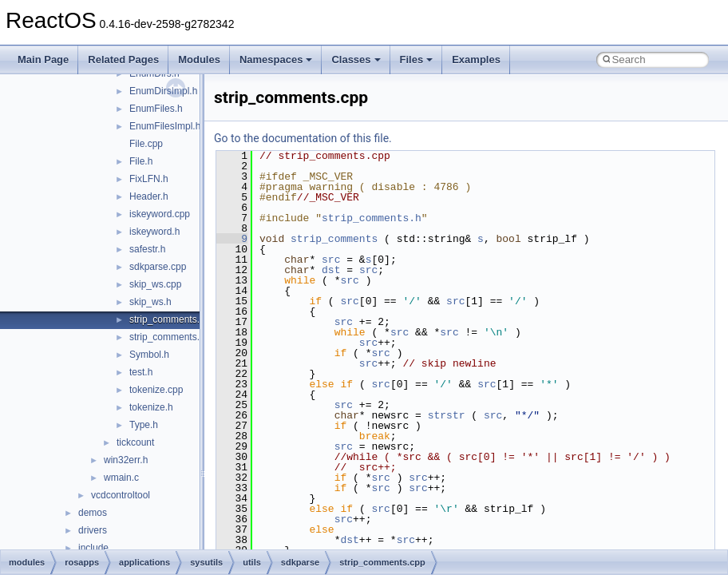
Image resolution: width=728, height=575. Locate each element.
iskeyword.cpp (160, 214)
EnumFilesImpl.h (165, 126)
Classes (356, 59)
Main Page (43, 59)
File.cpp (146, 144)
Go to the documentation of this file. (303, 138)
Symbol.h (149, 355)
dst (331, 270)
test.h (141, 372)
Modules (199, 59)
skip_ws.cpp (155, 284)
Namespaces (276, 59)
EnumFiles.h (156, 109)
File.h (141, 161)
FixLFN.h (149, 179)
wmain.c (121, 478)
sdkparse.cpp (158, 267)
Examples (476, 59)
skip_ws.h (150, 302)
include (93, 548)
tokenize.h (151, 407)
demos (93, 513)
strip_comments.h (167, 337)
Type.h (144, 425)
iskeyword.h (154, 232)
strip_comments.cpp (172, 319)
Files (417, 59)
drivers (93, 530)
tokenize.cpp (156, 390)
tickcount (135, 442)
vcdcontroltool (121, 495)
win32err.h (126, 460)
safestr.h (147, 249)
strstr (447, 415)
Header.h (149, 196)
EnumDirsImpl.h (163, 91)
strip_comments (334, 239)
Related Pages (123, 59)
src (331, 260)
